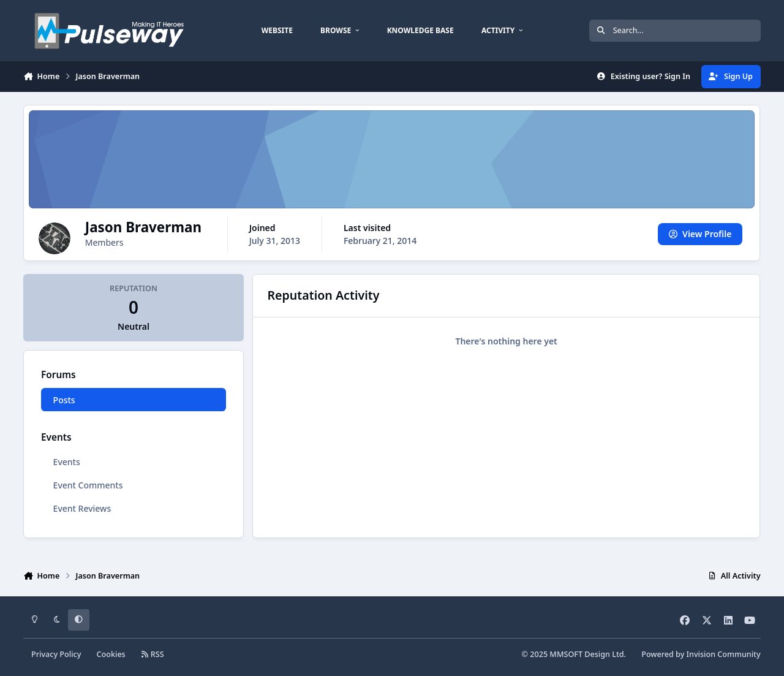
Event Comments (88, 485)
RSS (153, 654)
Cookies (111, 654)
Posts (64, 400)
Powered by (701, 654)
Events (67, 462)
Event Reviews (82, 508)
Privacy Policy (56, 654)
